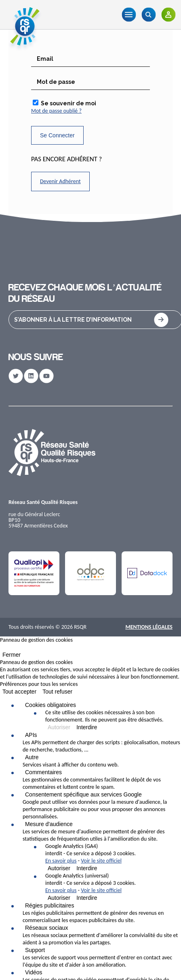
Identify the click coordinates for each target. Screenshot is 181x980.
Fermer (12, 655)
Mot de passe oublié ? (56, 111)
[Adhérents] (168, 15)
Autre (32, 757)
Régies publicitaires (49, 905)
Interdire (87, 727)
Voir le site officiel (101, 861)
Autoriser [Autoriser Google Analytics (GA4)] (59, 868)
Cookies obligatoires (51, 705)
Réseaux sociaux (47, 928)
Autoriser (59, 727)
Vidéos (34, 972)
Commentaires (43, 772)
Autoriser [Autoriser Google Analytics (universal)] (59, 898)
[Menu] (129, 15)
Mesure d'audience (49, 824)
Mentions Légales (149, 627)
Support (35, 950)
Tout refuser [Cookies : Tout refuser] (57, 692)
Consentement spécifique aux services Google (83, 794)
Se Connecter (57, 135)
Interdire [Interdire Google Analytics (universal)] (87, 898)
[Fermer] (2, 649)
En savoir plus (61, 861)
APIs (31, 735)
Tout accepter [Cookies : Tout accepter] (19, 692)
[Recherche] (148, 15)
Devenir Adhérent (60, 181)
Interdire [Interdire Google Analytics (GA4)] (87, 868)
